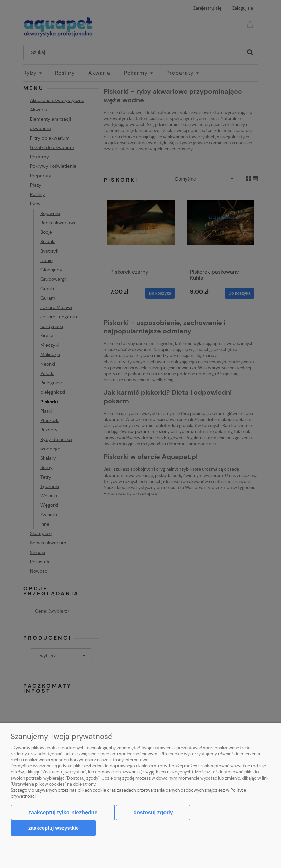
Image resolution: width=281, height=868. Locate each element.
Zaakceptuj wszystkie (53, 828)
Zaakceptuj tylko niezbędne (63, 812)
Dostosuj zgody (153, 812)
